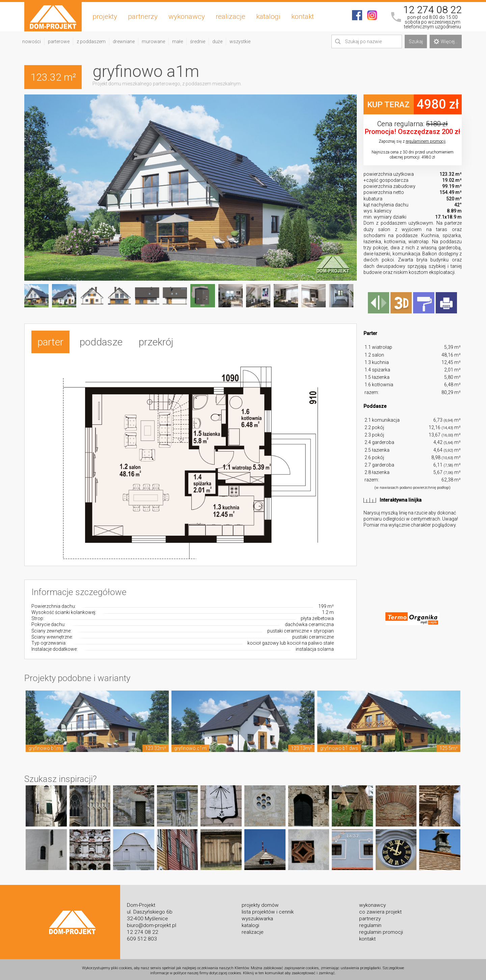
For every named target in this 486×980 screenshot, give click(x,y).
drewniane (124, 41)
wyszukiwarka (257, 916)
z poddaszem (91, 41)
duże (217, 41)
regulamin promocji (381, 930)
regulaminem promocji (426, 141)
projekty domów (260, 903)
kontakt (303, 17)
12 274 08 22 (432, 10)
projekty (105, 17)
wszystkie (240, 41)
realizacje (231, 17)
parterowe (59, 41)
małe (178, 41)
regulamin (370, 923)
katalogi (268, 17)
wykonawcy (187, 17)
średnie (198, 41)
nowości (32, 41)
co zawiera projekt (380, 909)
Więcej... (446, 41)
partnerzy (143, 17)
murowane (153, 41)
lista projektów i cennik (268, 909)
